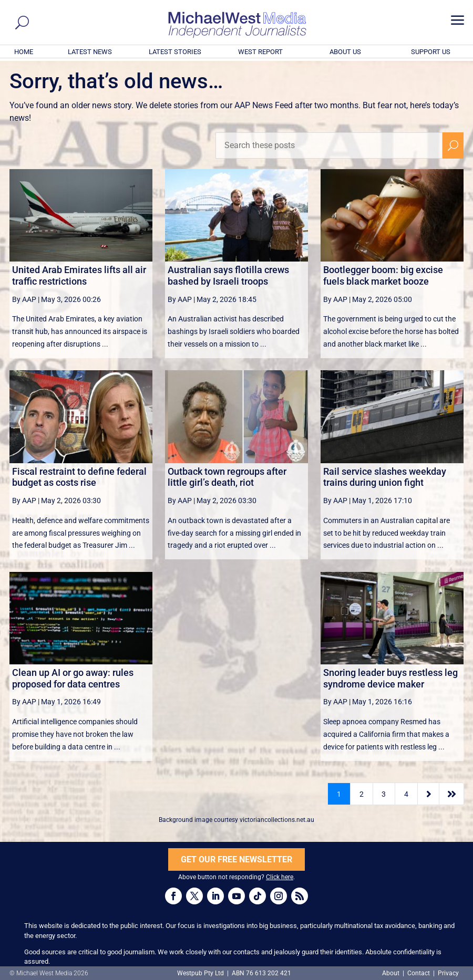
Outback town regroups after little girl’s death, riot (227, 477)
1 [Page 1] (339, 794)
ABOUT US (345, 52)
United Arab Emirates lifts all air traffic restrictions (79, 275)
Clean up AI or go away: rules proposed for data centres (73, 678)
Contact (419, 973)
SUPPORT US (431, 52)
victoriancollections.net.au (277, 820)
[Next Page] (429, 794)
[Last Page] (451, 794)
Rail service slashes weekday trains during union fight (385, 477)
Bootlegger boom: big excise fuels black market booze (383, 275)
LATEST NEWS (90, 52)
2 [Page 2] (362, 794)
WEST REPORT (260, 52)
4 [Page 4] (406, 794)
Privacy (448, 973)
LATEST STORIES (175, 52)
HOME (24, 52)
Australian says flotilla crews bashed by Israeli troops (228, 275)
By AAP (24, 299)
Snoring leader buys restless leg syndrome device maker (390, 678)
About (392, 973)
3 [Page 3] (384, 794)
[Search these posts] (329, 145)
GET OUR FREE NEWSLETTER (236, 859)
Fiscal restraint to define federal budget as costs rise (79, 477)
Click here (280, 877)
